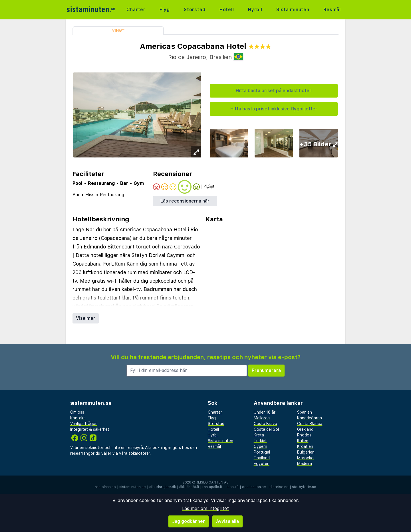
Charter (136, 10)
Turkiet (260, 441)
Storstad (195, 10)
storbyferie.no (304, 487)
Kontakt (78, 418)
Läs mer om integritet (205, 508)
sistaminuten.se (133, 487)
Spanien (305, 412)
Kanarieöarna (310, 418)
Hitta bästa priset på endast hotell (274, 91)
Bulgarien (306, 452)
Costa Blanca (310, 424)
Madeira (305, 464)
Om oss (77, 412)
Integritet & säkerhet (90, 429)
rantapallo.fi (212, 487)
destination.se (254, 487)
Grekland (305, 429)
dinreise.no (279, 487)
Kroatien (305, 446)
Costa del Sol (266, 429)
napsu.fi (232, 487)
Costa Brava (265, 424)
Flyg (165, 10)
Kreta (259, 435)
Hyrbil (255, 10)
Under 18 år (265, 412)
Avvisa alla (227, 521)
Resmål (332, 10)
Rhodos (304, 435)
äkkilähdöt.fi (189, 487)
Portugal (262, 452)
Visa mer (86, 318)
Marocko (305, 458)
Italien (303, 441)
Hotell (227, 10)
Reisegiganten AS (212, 482)
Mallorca (262, 418)
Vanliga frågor (83, 424)
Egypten (262, 464)
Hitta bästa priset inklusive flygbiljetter (274, 109)
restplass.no (105, 487)
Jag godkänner (189, 521)
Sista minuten (293, 10)
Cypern (260, 446)
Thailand (262, 458)
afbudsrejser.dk (163, 487)
